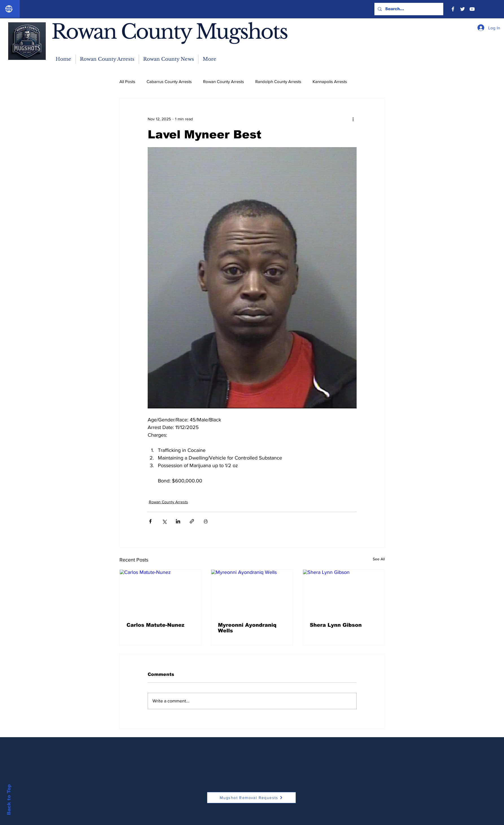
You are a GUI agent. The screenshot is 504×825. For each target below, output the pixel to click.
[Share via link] (192, 521)
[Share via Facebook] (150, 521)
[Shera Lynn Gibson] (344, 593)
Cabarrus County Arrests (169, 81)
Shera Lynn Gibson (336, 625)
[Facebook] (453, 9)
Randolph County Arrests (278, 81)
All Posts (127, 81)
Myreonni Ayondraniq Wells (247, 628)
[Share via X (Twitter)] (164, 521)
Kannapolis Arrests (330, 81)
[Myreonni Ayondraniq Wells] (252, 593)
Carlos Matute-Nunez (155, 625)
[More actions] (353, 119)
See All (379, 559)
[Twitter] (462, 9)
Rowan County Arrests (223, 81)
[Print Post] (206, 521)
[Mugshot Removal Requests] (251, 798)
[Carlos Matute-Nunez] (161, 593)
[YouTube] (472, 9)
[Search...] (408, 9)
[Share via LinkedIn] (178, 521)
